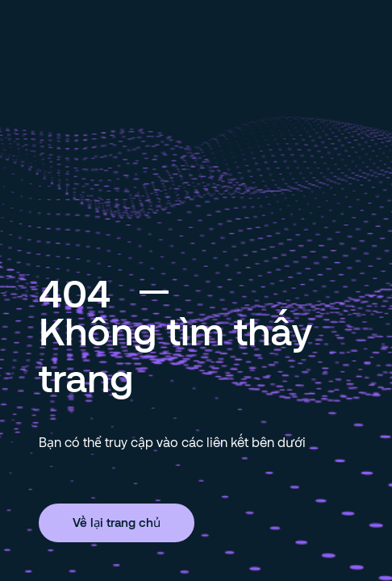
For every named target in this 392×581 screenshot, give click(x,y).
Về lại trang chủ (117, 522)
